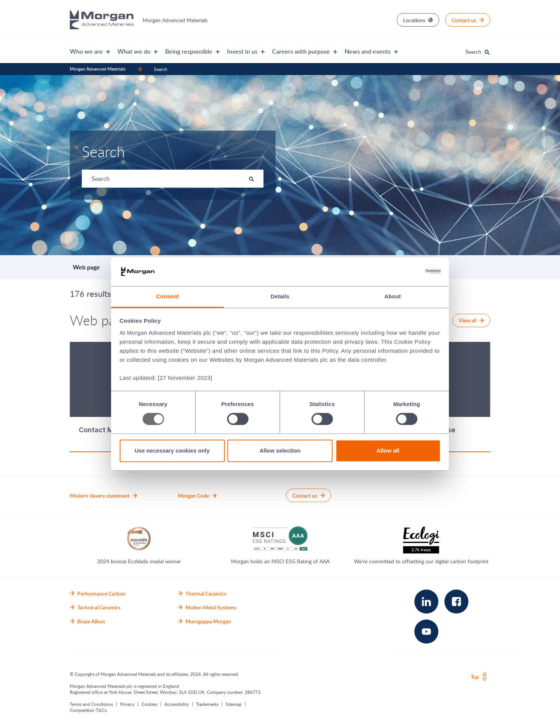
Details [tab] (280, 296)
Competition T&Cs (88, 710)
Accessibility (177, 704)
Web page (86, 267)
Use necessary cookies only (172, 450)
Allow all (388, 450)
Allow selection (280, 450)
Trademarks (207, 704)
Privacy (127, 704)
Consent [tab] (168, 296)
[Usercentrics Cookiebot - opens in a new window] (408, 272)
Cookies (149, 704)
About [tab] (393, 296)
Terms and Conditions (91, 704)
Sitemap (234, 704)
